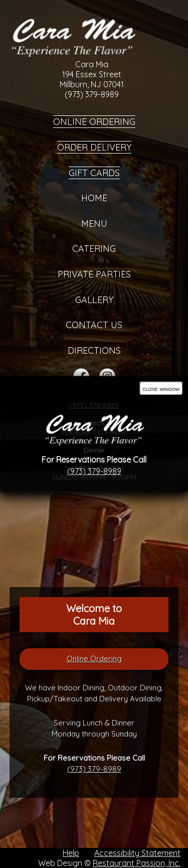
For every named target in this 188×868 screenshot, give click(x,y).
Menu (94, 224)
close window (161, 389)
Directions (94, 350)
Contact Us (94, 325)
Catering (94, 249)
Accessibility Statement (137, 853)
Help (71, 853)
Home (94, 198)
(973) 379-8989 (94, 769)
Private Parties (94, 274)
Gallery (94, 300)
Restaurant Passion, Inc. (137, 863)
